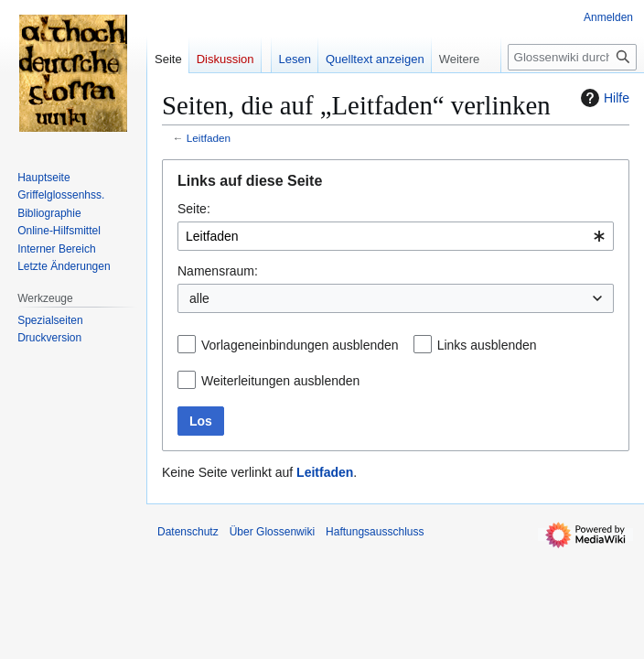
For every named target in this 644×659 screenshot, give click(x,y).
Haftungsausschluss (375, 532)
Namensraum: (218, 271)
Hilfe (603, 98)
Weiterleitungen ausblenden (280, 381)
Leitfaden (209, 138)
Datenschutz (188, 532)
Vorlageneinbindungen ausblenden (300, 345)
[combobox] (396, 236)
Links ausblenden (487, 345)
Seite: (194, 209)
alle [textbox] (199, 298)
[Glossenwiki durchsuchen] (572, 57)
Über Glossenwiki (272, 532)
